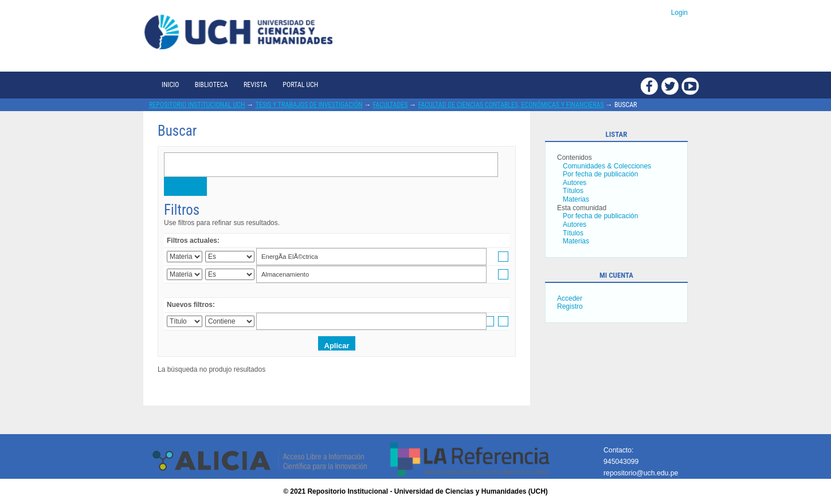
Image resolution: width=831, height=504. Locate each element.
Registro (570, 306)
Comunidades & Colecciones (607, 166)
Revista (255, 85)
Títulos (573, 191)
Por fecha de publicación (600, 174)
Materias (576, 199)
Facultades (391, 105)
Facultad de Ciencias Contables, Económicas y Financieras (511, 105)
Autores (575, 183)
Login (679, 13)
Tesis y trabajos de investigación (309, 105)
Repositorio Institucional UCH (197, 105)
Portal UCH (300, 85)
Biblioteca (211, 85)
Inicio (170, 85)
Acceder (570, 298)
